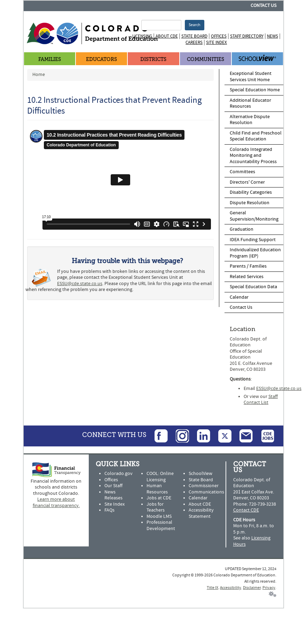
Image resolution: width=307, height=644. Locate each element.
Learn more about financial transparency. (56, 503)
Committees (242, 172)
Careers (194, 43)
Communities (206, 59)
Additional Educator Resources (250, 103)
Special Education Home (255, 90)
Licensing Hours (252, 541)
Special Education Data (253, 287)
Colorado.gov (119, 474)
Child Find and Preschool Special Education (256, 136)
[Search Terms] (161, 25)
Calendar (239, 297)
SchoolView (200, 474)
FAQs (109, 510)
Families (50, 59)
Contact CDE (246, 510)
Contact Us (263, 6)
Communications (206, 492)
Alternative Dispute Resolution (250, 120)
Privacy (269, 588)
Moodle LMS (159, 516)
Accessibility (231, 588)
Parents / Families (248, 266)
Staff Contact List (261, 400)
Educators (101, 59)
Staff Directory (247, 36)
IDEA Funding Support (253, 240)
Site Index (217, 43)
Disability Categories (251, 192)
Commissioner (204, 486)
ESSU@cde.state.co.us (80, 284)
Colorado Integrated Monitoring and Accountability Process (253, 156)
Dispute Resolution (250, 203)
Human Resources (157, 489)
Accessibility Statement (201, 513)
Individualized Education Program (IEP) (255, 253)
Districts (153, 59)
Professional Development (161, 526)
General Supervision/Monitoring (254, 216)
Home (39, 75)
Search (195, 25)
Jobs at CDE (159, 498)
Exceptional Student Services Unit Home (251, 77)
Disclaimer (252, 588)
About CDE (167, 36)
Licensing (142, 36)
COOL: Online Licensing (160, 477)
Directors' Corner (247, 182)
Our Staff (113, 486)
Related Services (247, 277)
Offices (219, 36)
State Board (194, 36)
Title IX (212, 588)
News (273, 36)
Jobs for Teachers (156, 507)
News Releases (113, 495)
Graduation (242, 229)
